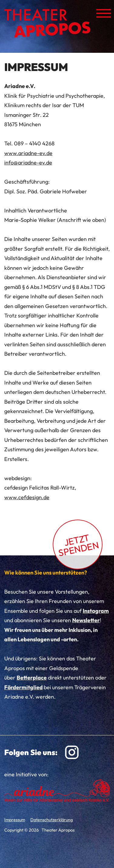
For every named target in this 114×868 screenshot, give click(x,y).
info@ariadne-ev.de (28, 163)
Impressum (15, 820)
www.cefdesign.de (27, 497)
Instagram (96, 611)
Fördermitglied (23, 687)
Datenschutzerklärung (52, 820)
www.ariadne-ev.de (28, 153)
